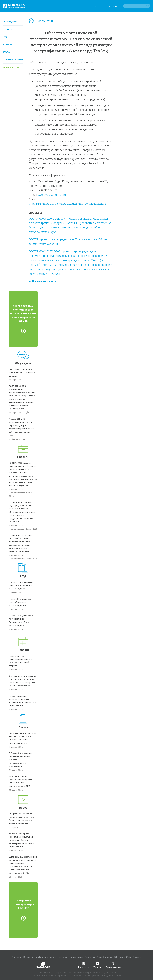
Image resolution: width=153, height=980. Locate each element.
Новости (8, 44)
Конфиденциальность (46, 957)
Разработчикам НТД (107, 957)
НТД (5, 37)
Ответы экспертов (13, 60)
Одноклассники (113, 965)
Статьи (7, 52)
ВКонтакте (84, 965)
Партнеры (90, 957)
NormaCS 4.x (125, 957)
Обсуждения (10, 22)
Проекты (8, 29)
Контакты (28, 957)
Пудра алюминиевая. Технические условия (22, 373)
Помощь (137, 957)
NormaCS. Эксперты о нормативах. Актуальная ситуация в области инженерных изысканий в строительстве (21, 840)
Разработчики (11, 67)
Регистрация (111, 6)
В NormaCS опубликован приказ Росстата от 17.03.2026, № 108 (21, 602)
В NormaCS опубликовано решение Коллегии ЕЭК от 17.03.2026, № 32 (21, 586)
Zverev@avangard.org (52, 195)
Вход (97, 6)
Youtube (97, 965)
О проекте (17, 957)
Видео (23, 808)
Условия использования (71, 957)
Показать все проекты (43, 281)
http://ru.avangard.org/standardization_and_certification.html (67, 204)
